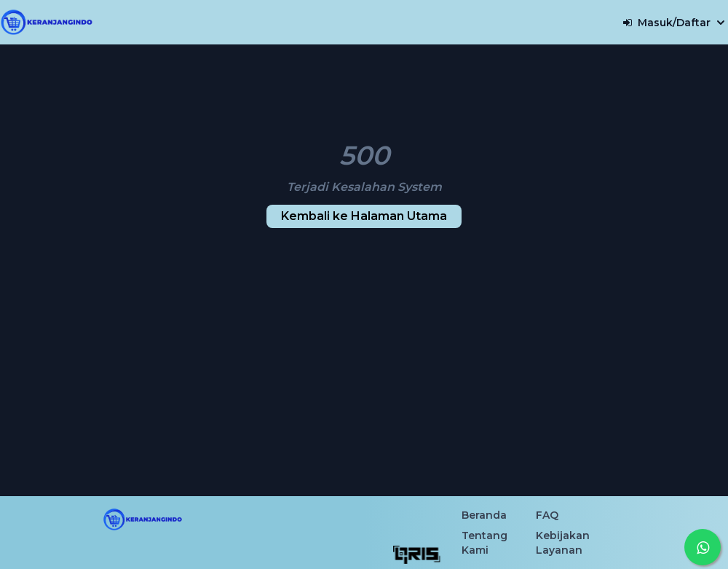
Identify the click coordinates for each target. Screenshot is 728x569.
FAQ (547, 515)
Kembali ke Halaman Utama (364, 216)
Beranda (484, 515)
